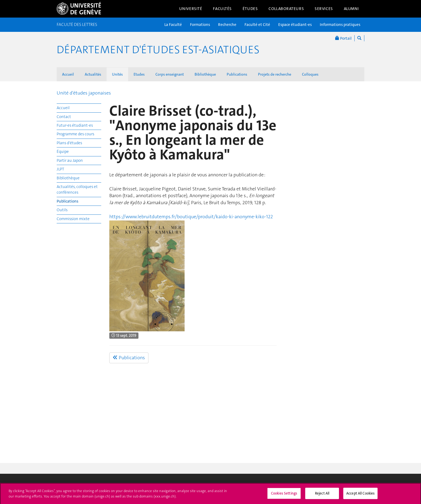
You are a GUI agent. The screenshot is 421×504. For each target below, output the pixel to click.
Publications (237, 74)
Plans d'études (69, 143)
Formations (200, 25)
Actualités (93, 74)
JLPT (60, 169)
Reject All (322, 495)
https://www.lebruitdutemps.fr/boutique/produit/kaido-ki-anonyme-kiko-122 (191, 217)
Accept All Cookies (360, 495)
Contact (64, 117)
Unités (117, 74)
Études (250, 9)
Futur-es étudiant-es (75, 125)
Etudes (139, 74)
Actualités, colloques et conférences (77, 189)
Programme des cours (75, 134)
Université (191, 9)
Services (324, 9)
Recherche (227, 25)
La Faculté (173, 25)
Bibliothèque (205, 74)
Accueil (68, 74)
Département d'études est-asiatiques (158, 50)
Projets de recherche (275, 74)
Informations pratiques (340, 25)
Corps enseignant (170, 74)
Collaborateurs (286, 9)
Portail (343, 38)
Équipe (63, 152)
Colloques (310, 74)
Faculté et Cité (257, 25)
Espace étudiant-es (295, 25)
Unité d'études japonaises (84, 93)
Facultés (222, 9)
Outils (62, 210)
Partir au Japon (70, 160)
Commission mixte (73, 219)
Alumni (351, 9)
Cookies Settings (284, 495)
